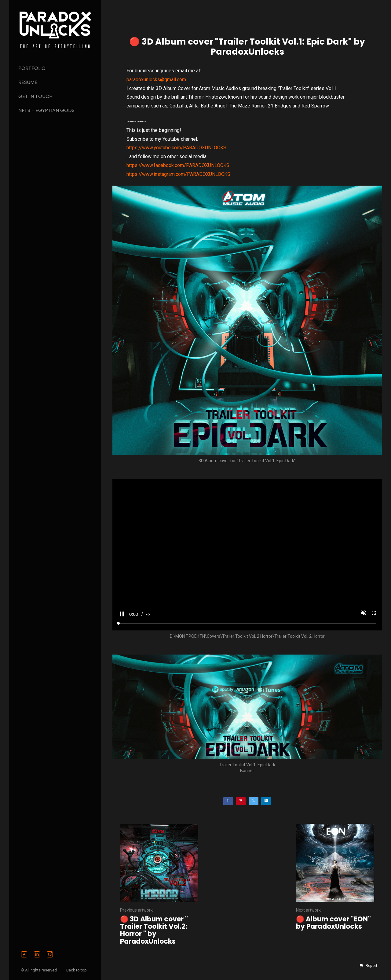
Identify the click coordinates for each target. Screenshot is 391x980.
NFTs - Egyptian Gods (46, 110)
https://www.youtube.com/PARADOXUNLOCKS (176, 148)
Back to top (77, 970)
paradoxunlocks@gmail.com (156, 80)
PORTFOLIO (32, 68)
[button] (368, 966)
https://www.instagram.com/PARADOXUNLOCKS (178, 174)
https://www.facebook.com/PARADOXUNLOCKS (178, 165)
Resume (28, 82)
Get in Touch (35, 96)
